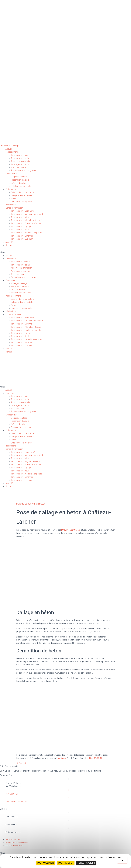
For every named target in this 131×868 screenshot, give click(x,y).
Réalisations (11, 205)
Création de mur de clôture (22, 192)
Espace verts (11, 174)
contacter (62, 758)
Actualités (10, 242)
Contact (9, 245)
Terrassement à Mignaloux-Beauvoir (27, 220)
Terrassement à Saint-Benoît (23, 211)
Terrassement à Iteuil (20, 230)
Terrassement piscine (20, 158)
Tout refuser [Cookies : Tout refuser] (66, 863)
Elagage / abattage (19, 177)
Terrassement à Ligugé (21, 227)
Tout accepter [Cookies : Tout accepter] (45, 863)
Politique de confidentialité (17, 843)
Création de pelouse (19, 183)
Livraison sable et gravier (22, 202)
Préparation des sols (20, 180)
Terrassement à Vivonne (21, 217)
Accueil (9, 149)
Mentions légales (13, 839)
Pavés (14, 199)
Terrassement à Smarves (22, 236)
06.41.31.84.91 (95, 758)
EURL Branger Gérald (71, 530)
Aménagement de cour (21, 164)
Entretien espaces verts (21, 186)
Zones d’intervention (14, 208)
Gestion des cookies (14, 846)
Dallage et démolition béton (23, 195)
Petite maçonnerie (13, 189)
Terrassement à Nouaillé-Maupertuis (27, 233)
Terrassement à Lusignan (22, 239)
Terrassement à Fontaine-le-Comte (26, 223)
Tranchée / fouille (18, 167)
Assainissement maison (22, 161)
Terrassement (12, 152)
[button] (65, 252)
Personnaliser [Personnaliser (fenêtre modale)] (86, 863)
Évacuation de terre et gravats (24, 171)
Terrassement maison (21, 155)
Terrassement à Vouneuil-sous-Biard (27, 214)
